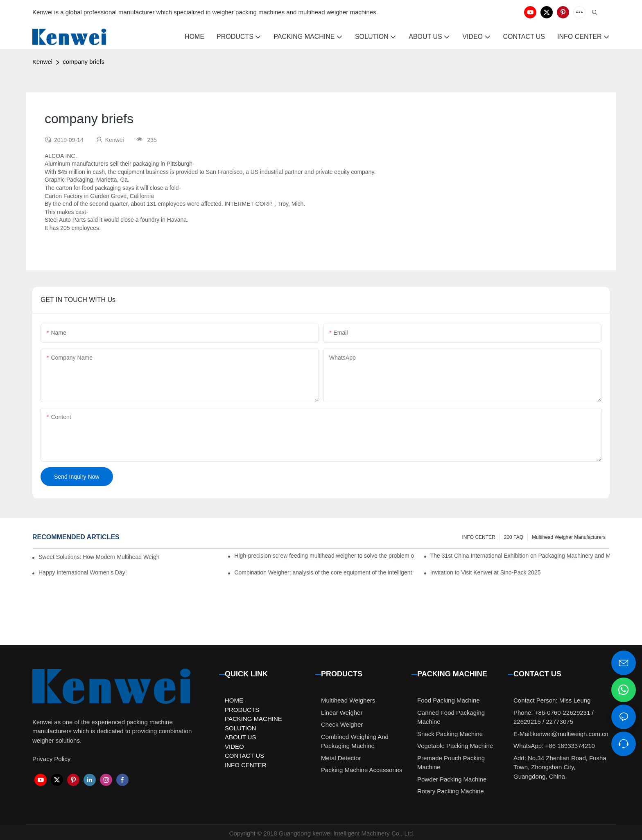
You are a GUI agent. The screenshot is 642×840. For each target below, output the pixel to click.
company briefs (84, 62)
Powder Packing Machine (452, 779)
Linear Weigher (342, 713)
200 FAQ (514, 537)
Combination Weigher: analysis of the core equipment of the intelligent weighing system (324, 572)
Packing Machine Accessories (362, 770)
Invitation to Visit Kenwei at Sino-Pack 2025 (486, 572)
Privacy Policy (51, 759)
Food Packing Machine (449, 700)
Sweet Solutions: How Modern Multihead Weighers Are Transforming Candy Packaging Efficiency (99, 557)
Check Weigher (342, 724)
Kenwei (42, 62)
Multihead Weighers (348, 700)
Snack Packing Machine (450, 734)
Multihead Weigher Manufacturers (569, 537)
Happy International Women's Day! (83, 572)
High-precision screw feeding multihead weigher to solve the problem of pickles (324, 556)
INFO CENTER (478, 537)
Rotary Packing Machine (451, 791)
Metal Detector (341, 758)
